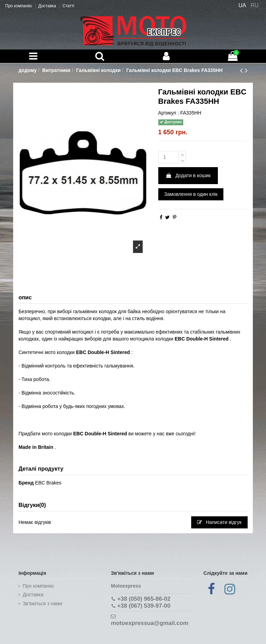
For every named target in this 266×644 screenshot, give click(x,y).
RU (255, 5)
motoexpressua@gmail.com (149, 623)
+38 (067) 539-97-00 (144, 606)
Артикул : (169, 113)
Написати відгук (219, 522)
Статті (68, 6)
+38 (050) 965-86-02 (144, 599)
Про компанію (19, 6)
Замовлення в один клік (191, 194)
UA (242, 5)
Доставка (48, 6)
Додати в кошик (188, 175)
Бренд (26, 483)
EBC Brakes (48, 483)
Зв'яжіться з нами (42, 604)
